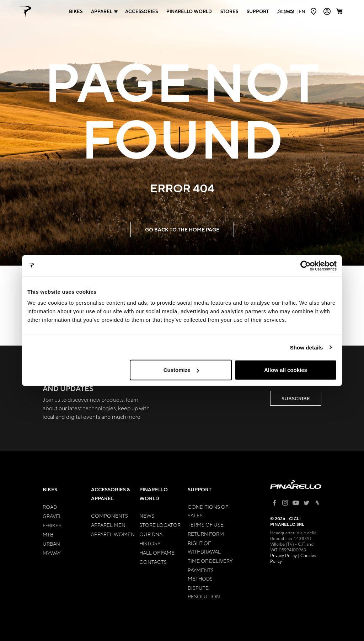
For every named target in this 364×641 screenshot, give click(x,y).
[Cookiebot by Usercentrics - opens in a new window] (306, 266)
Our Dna (151, 534)
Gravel (52, 516)
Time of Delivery (210, 561)
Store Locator (160, 525)
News (147, 516)
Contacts (153, 562)
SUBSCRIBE (296, 398)
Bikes (50, 489)
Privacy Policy (283, 555)
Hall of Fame (157, 552)
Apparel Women (113, 534)
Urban (51, 544)
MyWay (52, 553)
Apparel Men (108, 525)
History (150, 543)
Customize (181, 370)
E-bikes (52, 525)
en (291, 11)
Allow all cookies (286, 370)
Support (200, 489)
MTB (48, 534)
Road (50, 507)
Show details (307, 347)
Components (109, 516)
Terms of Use (206, 524)
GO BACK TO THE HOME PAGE (182, 229)
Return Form (206, 534)
